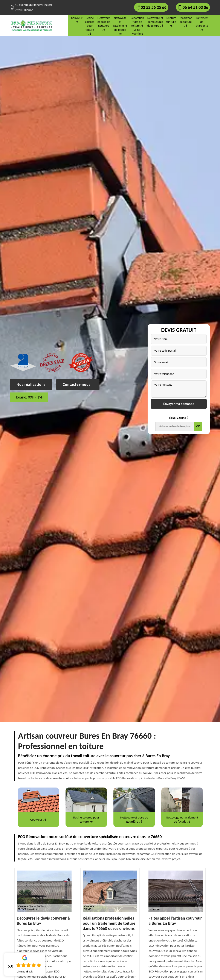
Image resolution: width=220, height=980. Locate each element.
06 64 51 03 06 (195, 7)
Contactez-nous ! (78, 385)
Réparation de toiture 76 (186, 22)
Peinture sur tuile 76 (171, 22)
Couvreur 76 (77, 20)
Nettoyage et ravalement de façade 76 (120, 26)
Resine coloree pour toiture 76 (90, 26)
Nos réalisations (31, 385)
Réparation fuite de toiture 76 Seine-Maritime (137, 26)
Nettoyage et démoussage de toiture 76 (155, 22)
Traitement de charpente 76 (202, 24)
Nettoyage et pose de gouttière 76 (104, 24)
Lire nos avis (25, 972)
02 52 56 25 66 (154, 7)
